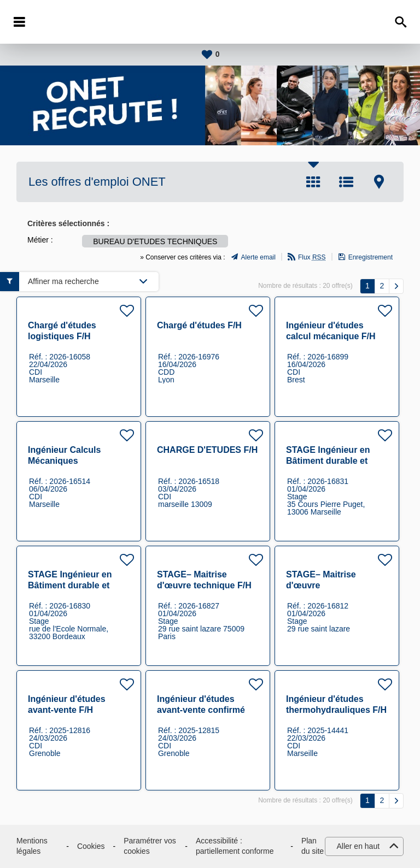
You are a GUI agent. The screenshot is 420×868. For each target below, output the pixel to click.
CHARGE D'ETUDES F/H (207, 450)
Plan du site (313, 846)
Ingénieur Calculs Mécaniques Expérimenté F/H (64, 461)
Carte (379, 182)
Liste (346, 182)
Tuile (313, 182)
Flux (312, 257)
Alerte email (258, 257)
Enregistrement (371, 257)
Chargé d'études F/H (199, 325)
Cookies (91, 846)
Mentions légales (32, 846)
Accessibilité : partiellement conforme (235, 846)
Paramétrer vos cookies (150, 846)
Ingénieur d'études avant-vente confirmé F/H (201, 710)
